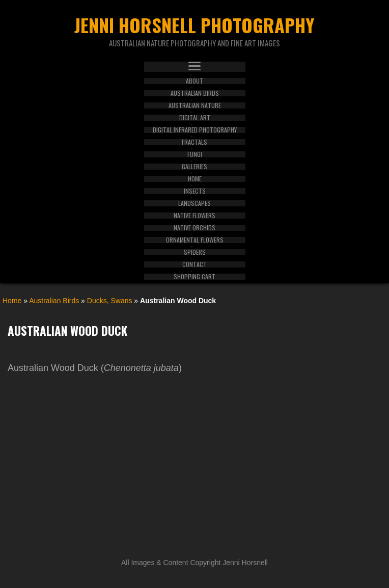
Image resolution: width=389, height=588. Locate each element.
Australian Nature (195, 105)
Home (195, 179)
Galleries (194, 167)
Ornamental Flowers (195, 240)
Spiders (195, 252)
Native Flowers (194, 216)
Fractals (194, 142)
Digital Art (195, 118)
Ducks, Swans (110, 301)
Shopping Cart (194, 277)
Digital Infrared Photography (195, 130)
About (194, 81)
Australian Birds (195, 93)
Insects (195, 191)
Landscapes (194, 203)
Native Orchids (194, 228)
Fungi (195, 154)
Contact (194, 264)
